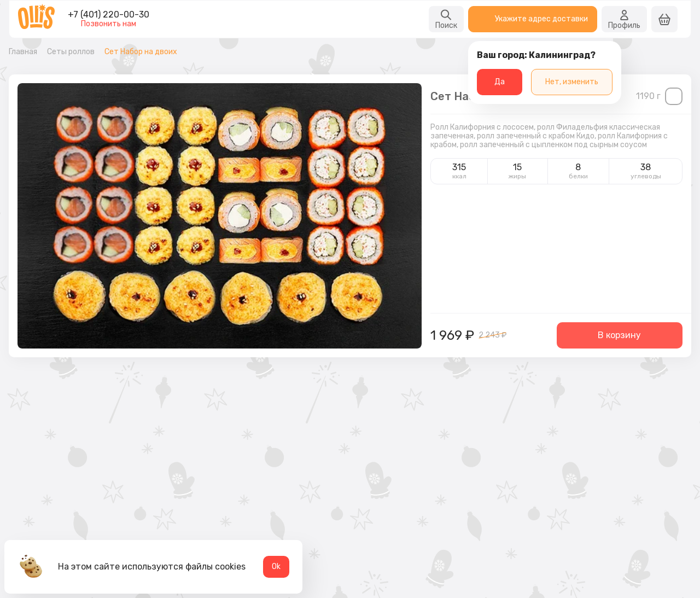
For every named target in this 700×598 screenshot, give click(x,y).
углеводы (646, 176)
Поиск (446, 19)
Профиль (624, 19)
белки (578, 176)
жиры (517, 176)
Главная (23, 52)
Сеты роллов (71, 52)
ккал (459, 176)
